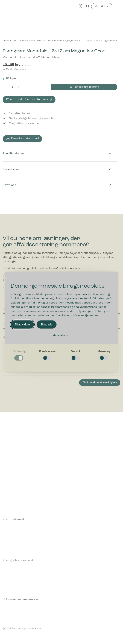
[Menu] (117, 6)
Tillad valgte (22, 324)
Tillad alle (47, 324)
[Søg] (88, 6)
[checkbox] (19, 356)
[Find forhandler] (81, 6)
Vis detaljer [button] (61, 335)
